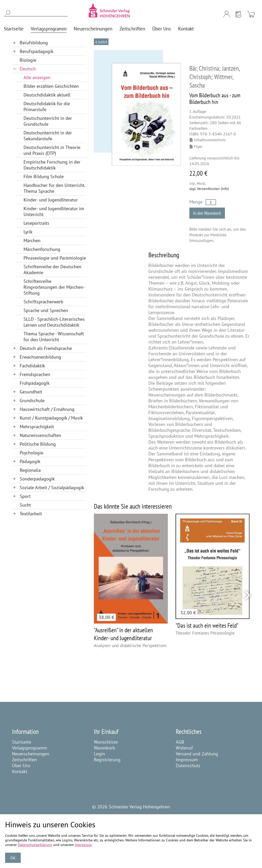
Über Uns (21, 765)
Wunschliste (106, 742)
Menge (196, 202)
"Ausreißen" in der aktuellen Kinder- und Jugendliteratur (123, 634)
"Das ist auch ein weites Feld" (207, 625)
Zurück (102, 42)
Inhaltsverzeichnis (208, 140)
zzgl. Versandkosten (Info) (209, 189)
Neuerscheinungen (31, 754)
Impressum (187, 760)
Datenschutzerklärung (35, 845)
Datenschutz (188, 765)
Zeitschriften (24, 760)
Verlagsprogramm (30, 748)
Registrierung (107, 760)
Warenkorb (105, 748)
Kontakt (20, 771)
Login (99, 754)
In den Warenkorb (207, 213)
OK (13, 858)
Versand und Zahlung (197, 754)
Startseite (22, 742)
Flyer (196, 146)
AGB (180, 742)
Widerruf (184, 748)
